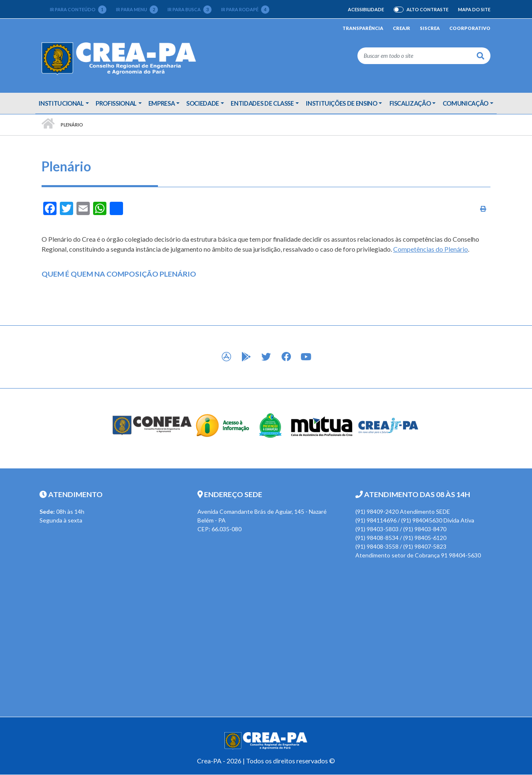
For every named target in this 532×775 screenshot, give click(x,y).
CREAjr (401, 28)
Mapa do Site (474, 9)
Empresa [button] (162, 103)
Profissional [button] (116, 103)
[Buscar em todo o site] (414, 56)
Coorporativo (470, 28)
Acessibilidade (366, 9)
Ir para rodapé (245, 10)
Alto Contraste (427, 10)
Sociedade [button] (203, 103)
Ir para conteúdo (78, 10)
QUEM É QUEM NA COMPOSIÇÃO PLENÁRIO (119, 274)
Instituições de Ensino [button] (341, 103)
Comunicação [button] (465, 103)
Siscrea (430, 28)
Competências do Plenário (431, 249)
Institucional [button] (61, 103)
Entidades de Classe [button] (262, 103)
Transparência (363, 28)
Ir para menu (137, 10)
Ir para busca (190, 10)
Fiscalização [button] (410, 103)
